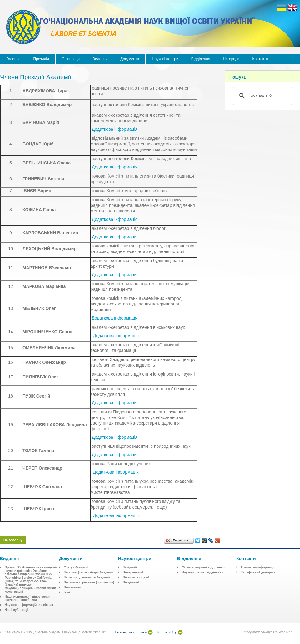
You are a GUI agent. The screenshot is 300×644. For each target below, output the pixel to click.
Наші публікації (17, 610)
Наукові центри (165, 59)
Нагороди (231, 59)
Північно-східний (136, 577)
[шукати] (262, 96)
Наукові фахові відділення (203, 572)
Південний (131, 582)
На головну (13, 540)
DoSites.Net (282, 632)
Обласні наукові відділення (203, 567)
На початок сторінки (131, 632)
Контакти (260, 59)
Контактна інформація (258, 567)
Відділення (201, 59)
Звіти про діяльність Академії (87, 577)
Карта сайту (167, 632)
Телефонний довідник (258, 572)
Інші (67, 592)
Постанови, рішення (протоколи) (89, 582)
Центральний (133, 572)
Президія (41, 59)
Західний (130, 567)
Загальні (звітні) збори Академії (88, 572)
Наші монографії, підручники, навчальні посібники (28, 598)
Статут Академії (76, 567)
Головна (13, 59)
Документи (130, 59)
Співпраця (71, 59)
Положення (72, 587)
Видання (100, 59)
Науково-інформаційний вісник (29, 605)
